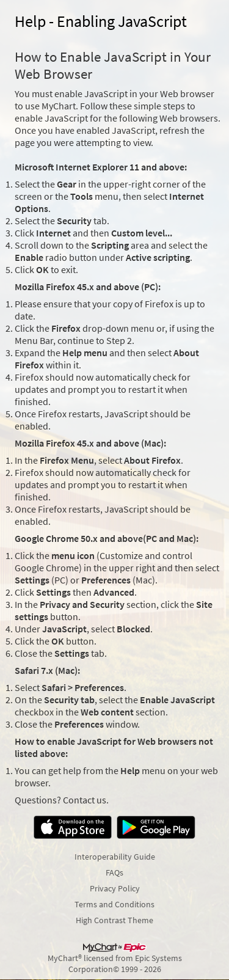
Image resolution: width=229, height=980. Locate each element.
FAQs (114, 872)
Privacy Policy (115, 888)
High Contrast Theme (114, 920)
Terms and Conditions (114, 904)
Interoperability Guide (115, 857)
